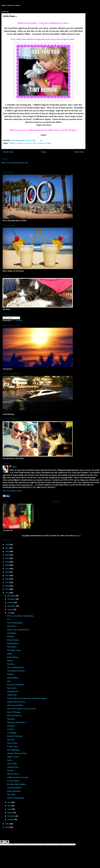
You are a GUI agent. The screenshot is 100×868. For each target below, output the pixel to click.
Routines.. (11, 636)
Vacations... (11, 726)
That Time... (12, 795)
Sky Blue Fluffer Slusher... (17, 784)
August (10, 609)
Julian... (10, 654)
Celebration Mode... (14, 788)
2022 (7, 558)
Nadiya (14, 467)
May (9, 806)
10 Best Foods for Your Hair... (18, 777)
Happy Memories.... (14, 791)
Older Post (79, 152)
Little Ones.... (12, 626)
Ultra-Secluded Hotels (15, 667)
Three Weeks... (13, 764)
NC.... (9, 619)
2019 (7, 569)
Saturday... (11, 664)
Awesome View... (13, 767)
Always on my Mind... (15, 705)
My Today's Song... (14, 650)
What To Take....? (14, 774)
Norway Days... (13, 743)
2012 (7, 593)
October (11, 603)
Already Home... (13, 640)
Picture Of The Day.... (15, 736)
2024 (7, 551)
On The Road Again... (15, 623)
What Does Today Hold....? (17, 722)
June (9, 802)
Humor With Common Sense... (18, 630)
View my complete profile (12, 491)
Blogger (78, 536)
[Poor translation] (6, 842)
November (12, 599)
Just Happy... (12, 633)
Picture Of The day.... (15, 716)
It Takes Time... (13, 746)
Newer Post (8, 152)
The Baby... (11, 740)
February (11, 816)
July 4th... (11, 770)
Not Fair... (11, 729)
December (11, 596)
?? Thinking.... (12, 733)
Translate (17, 320)
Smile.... (10, 760)
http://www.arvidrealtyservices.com (15, 163)
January (11, 819)
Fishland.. (11, 674)
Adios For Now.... (13, 757)
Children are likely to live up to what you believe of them (30, 143)
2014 (7, 586)
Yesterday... (11, 719)
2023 (7, 555)
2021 (7, 562)
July (9, 613)
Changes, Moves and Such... (17, 753)
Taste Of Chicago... (14, 712)
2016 (7, 579)
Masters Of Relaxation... (16, 798)
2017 (7, 576)
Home (44, 152)
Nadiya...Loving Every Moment (11, 5)
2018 (7, 572)
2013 (7, 589)
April (10, 809)
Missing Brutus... (13, 691)
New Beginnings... (14, 750)
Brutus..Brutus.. (13, 657)
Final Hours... (12, 647)
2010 (7, 827)
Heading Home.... (14, 643)
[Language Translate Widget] (11, 318)
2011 (7, 824)
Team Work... (12, 688)
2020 (7, 565)
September (12, 606)
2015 (7, 582)
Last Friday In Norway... (16, 671)
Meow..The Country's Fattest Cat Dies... (22, 709)
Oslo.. (9, 681)
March (10, 813)
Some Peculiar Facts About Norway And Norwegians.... (28, 698)
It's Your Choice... (14, 781)
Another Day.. (12, 695)
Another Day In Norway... (17, 702)
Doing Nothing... (13, 678)
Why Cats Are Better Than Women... (21, 616)
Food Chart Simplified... (16, 685)
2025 (7, 548)
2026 (7, 545)
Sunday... (10, 661)
